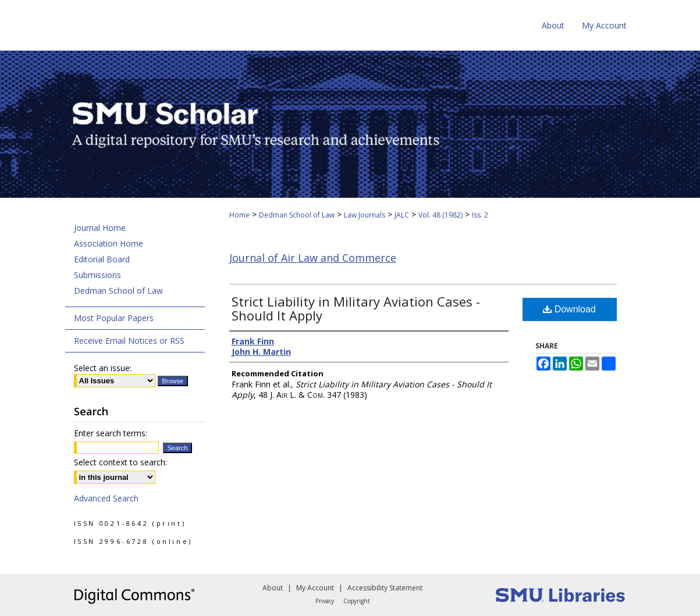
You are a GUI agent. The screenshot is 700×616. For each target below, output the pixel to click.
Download (569, 309)
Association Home (109, 243)
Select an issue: (103, 368)
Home (239, 215)
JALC (402, 215)
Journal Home (100, 228)
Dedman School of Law (297, 215)
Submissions (97, 275)
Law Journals (365, 215)
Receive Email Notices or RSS (129, 341)
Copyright (357, 601)
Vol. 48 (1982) (440, 215)
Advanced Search (106, 498)
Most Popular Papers (114, 318)
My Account (315, 588)
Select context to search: (120, 462)
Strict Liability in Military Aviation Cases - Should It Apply (356, 308)
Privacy (325, 601)
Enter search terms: (111, 433)
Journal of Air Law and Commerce (313, 258)
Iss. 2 (480, 215)
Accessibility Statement (385, 588)
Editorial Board (102, 259)
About (273, 588)
